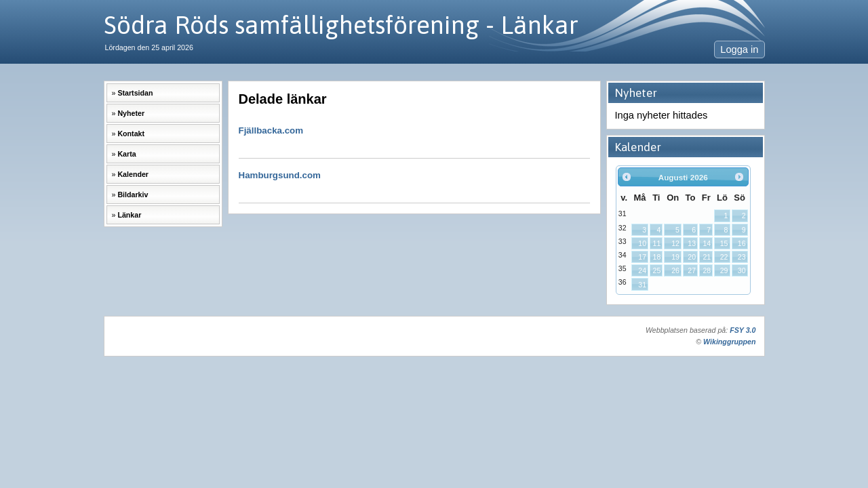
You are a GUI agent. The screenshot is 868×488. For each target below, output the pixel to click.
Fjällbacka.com (414, 137)
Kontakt (131, 134)
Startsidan (135, 93)
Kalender (133, 174)
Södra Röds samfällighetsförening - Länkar (341, 25)
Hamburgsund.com (414, 181)
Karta (126, 154)
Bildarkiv (133, 195)
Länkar (129, 215)
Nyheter (131, 113)
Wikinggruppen (729, 342)
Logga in (739, 49)
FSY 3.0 (743, 330)
